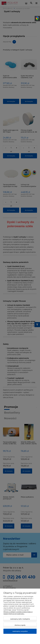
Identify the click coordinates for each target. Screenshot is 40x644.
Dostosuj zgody (20, 625)
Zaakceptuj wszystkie (20, 631)
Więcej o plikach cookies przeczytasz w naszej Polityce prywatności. (18, 613)
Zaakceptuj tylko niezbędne (20, 619)
